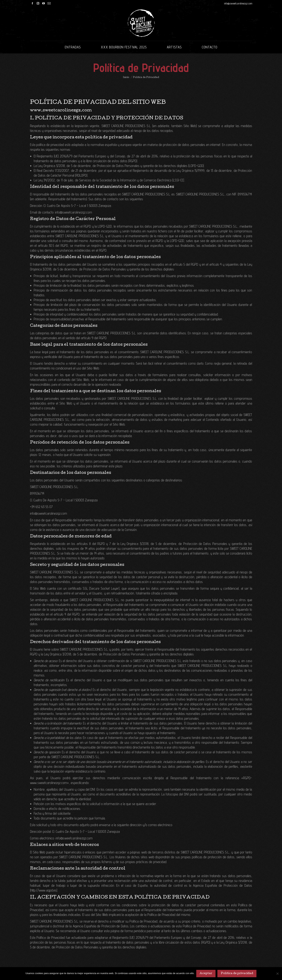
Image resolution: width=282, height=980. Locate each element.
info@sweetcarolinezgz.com (238, 3)
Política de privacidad (237, 974)
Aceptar (206, 974)
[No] (277, 974)
